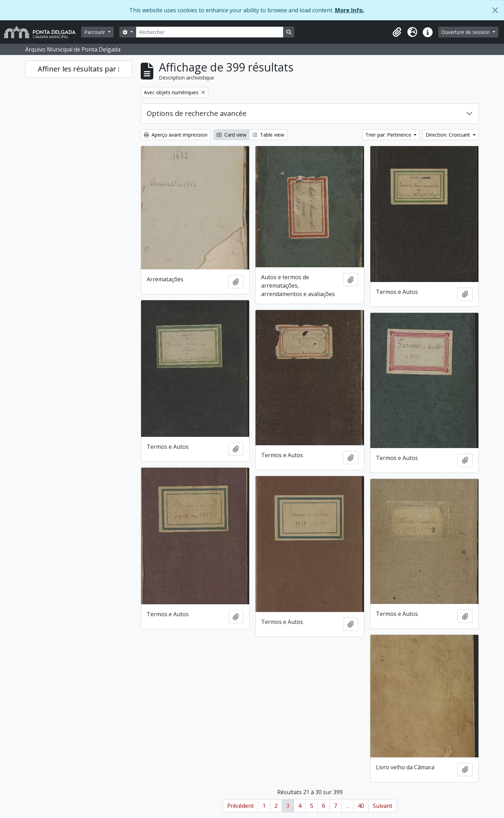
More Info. (349, 10)
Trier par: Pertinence (389, 135)
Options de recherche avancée (197, 113)
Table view (268, 135)
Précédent (240, 806)
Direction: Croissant (449, 135)
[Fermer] (495, 10)
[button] (397, 32)
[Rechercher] (210, 32)
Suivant (383, 806)
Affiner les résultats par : (79, 69)
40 (361, 806)
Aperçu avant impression (176, 135)
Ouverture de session (466, 32)
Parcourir (95, 32)
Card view (232, 135)
